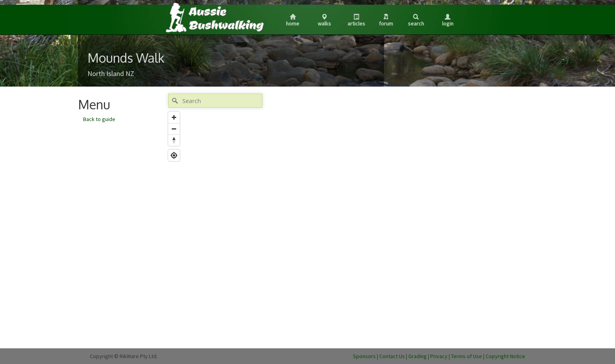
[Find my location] (174, 155)
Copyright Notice (505, 356)
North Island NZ (111, 73)
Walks (324, 21)
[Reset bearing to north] (174, 140)
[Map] (328, 217)
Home (293, 21)
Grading (418, 356)
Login (448, 21)
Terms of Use (467, 356)
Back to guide (99, 119)
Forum (386, 20)
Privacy (439, 356)
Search (416, 21)
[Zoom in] (174, 117)
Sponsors (364, 356)
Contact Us (392, 356)
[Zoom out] (174, 129)
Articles (356, 21)
